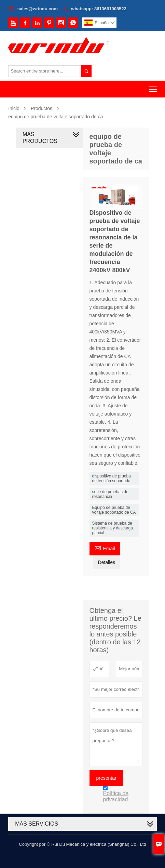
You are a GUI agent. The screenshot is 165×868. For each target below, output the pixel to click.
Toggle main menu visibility (154, 87)
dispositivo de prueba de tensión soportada (112, 478)
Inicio (14, 108)
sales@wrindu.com (38, 9)
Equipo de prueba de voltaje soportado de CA (114, 510)
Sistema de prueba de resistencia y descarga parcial (113, 528)
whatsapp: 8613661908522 (99, 9)
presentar (106, 778)
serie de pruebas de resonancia (110, 494)
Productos (42, 108)
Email (105, 548)
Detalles (107, 562)
